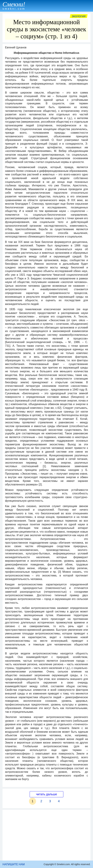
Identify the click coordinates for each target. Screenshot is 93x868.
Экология (79, 16)
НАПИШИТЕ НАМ (14, 864)
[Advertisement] (46, 835)
